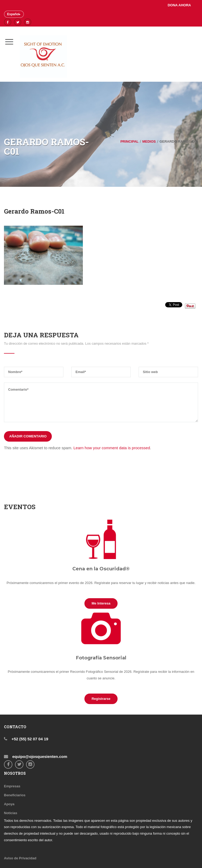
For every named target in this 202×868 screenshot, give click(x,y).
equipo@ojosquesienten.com (39, 756)
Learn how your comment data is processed (112, 448)
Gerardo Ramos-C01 (34, 211)
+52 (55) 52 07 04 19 (29, 739)
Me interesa (101, 603)
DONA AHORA (179, 5)
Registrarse (101, 699)
